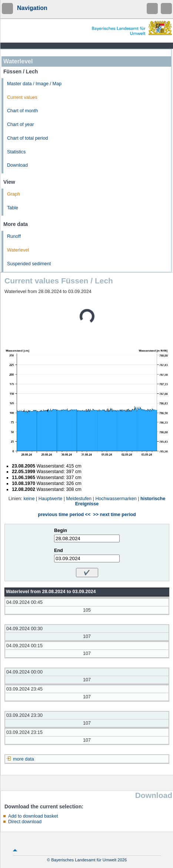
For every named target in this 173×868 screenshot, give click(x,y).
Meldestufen (79, 499)
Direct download (25, 822)
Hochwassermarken (116, 499)
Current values (22, 97)
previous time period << (64, 515)
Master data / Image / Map (34, 84)
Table (13, 208)
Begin (61, 531)
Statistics (16, 152)
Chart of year (21, 124)
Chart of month (22, 111)
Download (17, 165)
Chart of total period (28, 138)
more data (24, 759)
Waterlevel (18, 250)
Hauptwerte (50, 499)
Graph (14, 194)
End (59, 551)
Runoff (14, 236)
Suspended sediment (29, 264)
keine (29, 499)
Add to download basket (33, 816)
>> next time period (114, 515)
